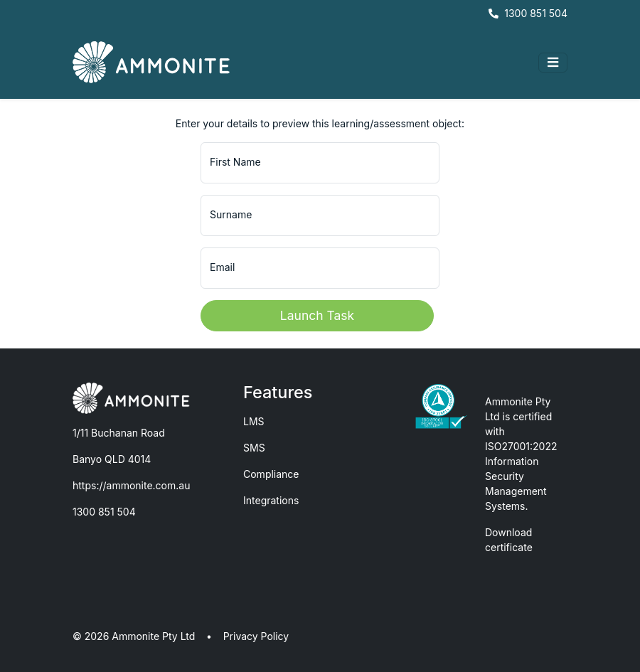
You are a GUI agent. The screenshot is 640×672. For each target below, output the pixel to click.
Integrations (271, 500)
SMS (254, 448)
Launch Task (317, 315)
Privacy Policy (256, 636)
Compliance (271, 474)
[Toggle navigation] (553, 63)
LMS (254, 421)
